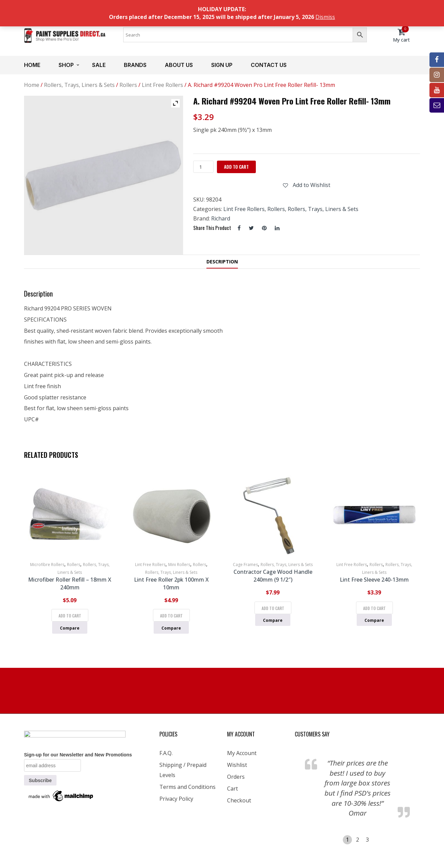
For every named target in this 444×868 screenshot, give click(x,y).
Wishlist (237, 765)
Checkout (239, 800)
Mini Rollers (179, 565)
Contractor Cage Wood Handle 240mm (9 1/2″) (273, 576)
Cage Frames (245, 565)
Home (32, 65)
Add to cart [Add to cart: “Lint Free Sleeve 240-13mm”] (374, 608)
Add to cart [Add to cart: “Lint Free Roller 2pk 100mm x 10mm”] (171, 616)
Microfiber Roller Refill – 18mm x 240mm (70, 583)
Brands (135, 65)
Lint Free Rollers (162, 85)
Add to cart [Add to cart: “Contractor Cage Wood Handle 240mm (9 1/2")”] (273, 608)
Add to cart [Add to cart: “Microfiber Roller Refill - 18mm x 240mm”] (70, 616)
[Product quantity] (203, 167)
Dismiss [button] (325, 17)
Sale (99, 65)
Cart (232, 789)
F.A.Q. (166, 753)
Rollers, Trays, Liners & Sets (79, 85)
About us (179, 65)
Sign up (222, 65)
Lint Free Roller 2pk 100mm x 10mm (171, 583)
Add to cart (236, 167)
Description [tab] (222, 262)
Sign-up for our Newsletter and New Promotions (78, 755)
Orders (236, 777)
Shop (66, 65)
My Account (242, 753)
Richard (221, 218)
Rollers (128, 85)
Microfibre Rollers (47, 565)
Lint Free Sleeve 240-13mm (374, 580)
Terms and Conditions (187, 787)
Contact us (269, 65)
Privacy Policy (176, 799)
